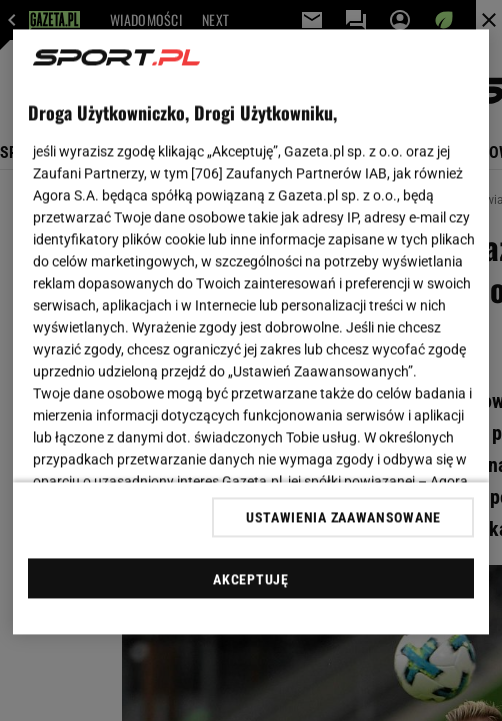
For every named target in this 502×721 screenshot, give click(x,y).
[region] (251, 332)
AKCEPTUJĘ (250, 579)
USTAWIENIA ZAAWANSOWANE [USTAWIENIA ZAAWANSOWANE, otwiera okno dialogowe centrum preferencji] (343, 517)
